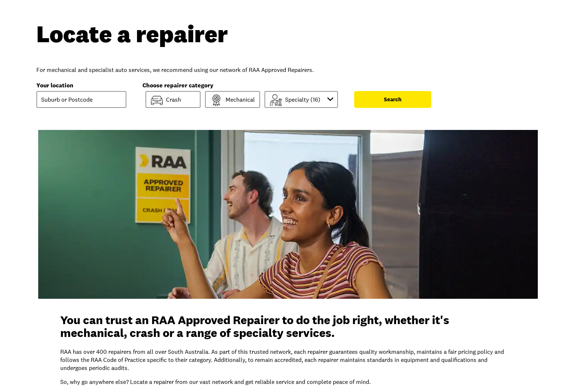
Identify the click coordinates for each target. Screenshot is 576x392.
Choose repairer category (178, 85)
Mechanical (233, 100)
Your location (55, 85)
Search (393, 99)
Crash (166, 100)
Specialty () (303, 100)
